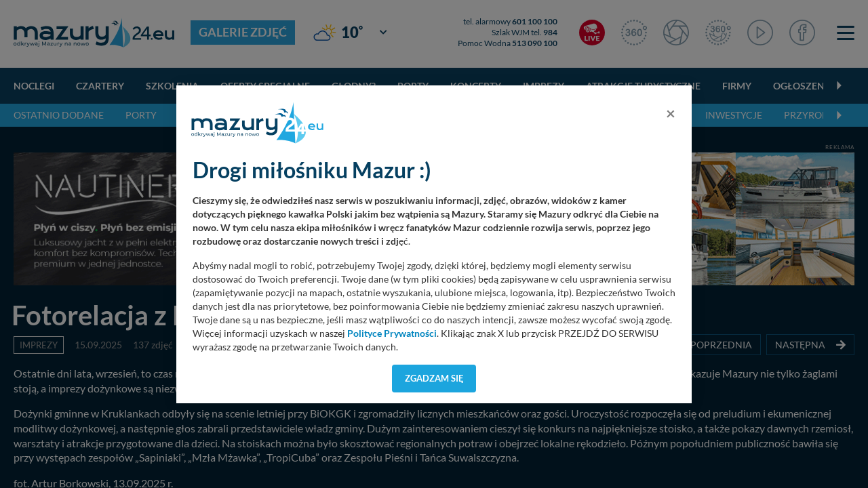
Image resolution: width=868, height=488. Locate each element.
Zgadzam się (434, 378)
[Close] (671, 113)
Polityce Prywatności (392, 333)
